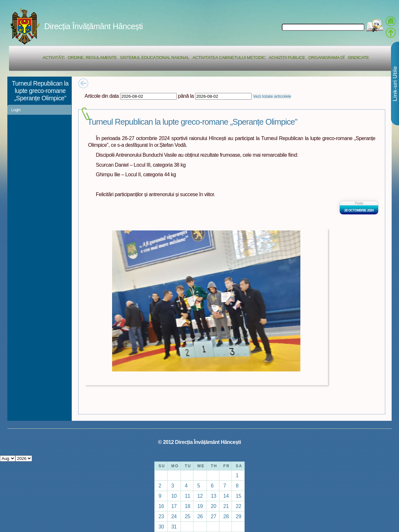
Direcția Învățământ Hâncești (94, 26)
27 (213, 516)
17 (174, 506)
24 (174, 516)
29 (238, 516)
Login (16, 110)
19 (200, 506)
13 (213, 496)
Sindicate (358, 58)
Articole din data (102, 96)
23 (161, 516)
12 (200, 496)
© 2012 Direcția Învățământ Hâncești (200, 442)
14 (226, 496)
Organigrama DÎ (326, 58)
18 (187, 506)
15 (238, 496)
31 (174, 527)
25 (187, 516)
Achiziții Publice (287, 58)
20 (213, 506)
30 (161, 527)
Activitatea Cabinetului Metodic (229, 58)
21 (226, 506)
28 (226, 516)
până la (186, 96)
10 (174, 496)
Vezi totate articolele (272, 96)
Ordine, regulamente (92, 58)
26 (200, 516)
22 (238, 506)
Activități (53, 58)
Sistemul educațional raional (155, 58)
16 (161, 506)
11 (187, 496)
